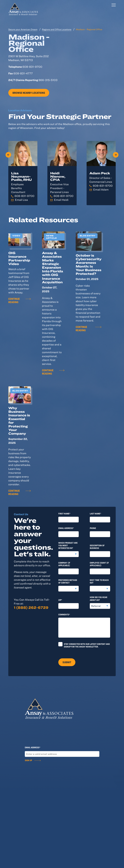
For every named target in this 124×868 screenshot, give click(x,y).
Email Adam (101, 189)
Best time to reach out (99, 581)
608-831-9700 (24, 196)
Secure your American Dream (23, 29)
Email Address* (66, 528)
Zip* (60, 600)
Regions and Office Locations (57, 29)
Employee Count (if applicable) (99, 564)
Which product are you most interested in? (68, 545)
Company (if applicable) (64, 564)
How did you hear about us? (99, 598)
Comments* (64, 614)
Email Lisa (21, 200)
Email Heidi (61, 200)
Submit (67, 662)
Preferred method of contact (68, 581)
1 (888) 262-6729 (31, 607)
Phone (93, 528)
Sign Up (28, 760)
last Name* (95, 514)
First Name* (64, 514)
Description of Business (97, 547)
